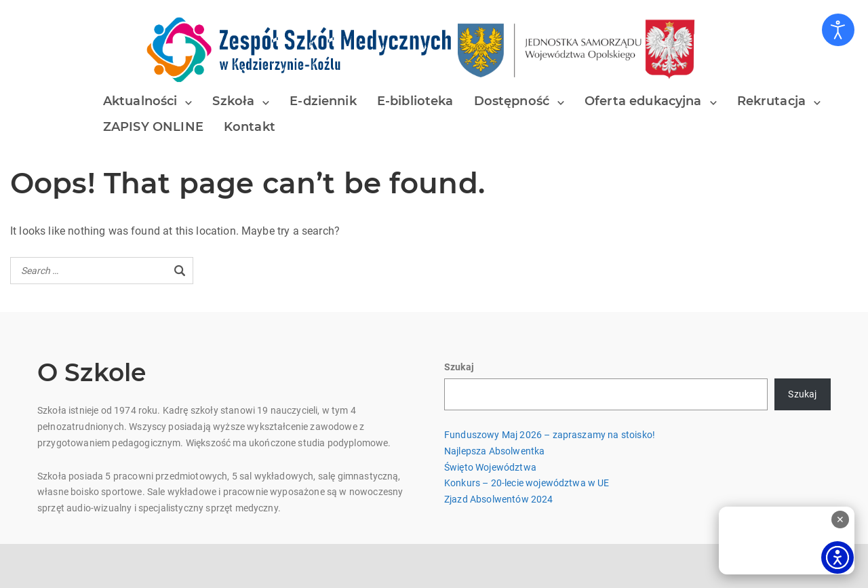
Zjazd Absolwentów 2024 (499, 499)
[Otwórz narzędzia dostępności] (838, 30)
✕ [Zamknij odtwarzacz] (840, 520)
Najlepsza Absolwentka (494, 451)
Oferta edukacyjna (643, 101)
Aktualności (140, 101)
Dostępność (512, 101)
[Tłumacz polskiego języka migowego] (787, 541)
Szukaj (459, 367)
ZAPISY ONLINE (153, 127)
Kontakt (250, 127)
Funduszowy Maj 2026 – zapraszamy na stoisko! (550, 435)
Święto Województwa (490, 467)
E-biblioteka (415, 101)
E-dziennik (323, 101)
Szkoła (233, 101)
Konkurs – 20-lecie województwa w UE (527, 483)
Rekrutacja (772, 101)
